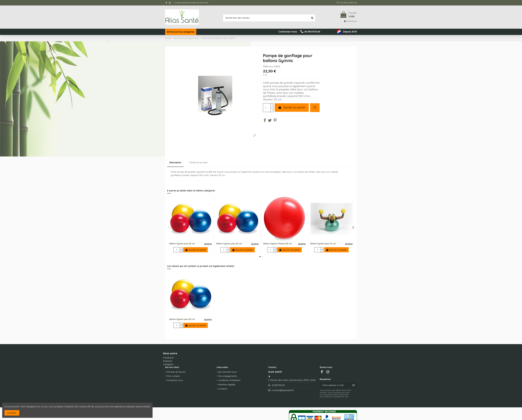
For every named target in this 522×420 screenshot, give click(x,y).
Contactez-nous (175, 380)
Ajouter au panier (292, 107)
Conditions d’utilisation (229, 380)
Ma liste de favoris (176, 372)
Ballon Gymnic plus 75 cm (323, 244)
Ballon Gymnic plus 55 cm (229, 244)
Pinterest (168, 361)
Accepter (12, 413)
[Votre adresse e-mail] (335, 385)
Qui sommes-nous (227, 372)
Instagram (168, 364)
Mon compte (173, 376)
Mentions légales (227, 384)
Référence (268, 66)
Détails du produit (198, 162)
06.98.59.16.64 (278, 385)
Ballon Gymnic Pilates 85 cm (278, 244)
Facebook (168, 358)
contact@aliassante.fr (283, 390)
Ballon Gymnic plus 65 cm (182, 244)
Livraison (223, 389)
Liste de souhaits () (347, 3)
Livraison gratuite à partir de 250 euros (191, 3)
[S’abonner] (354, 385)
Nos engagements (228, 376)
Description (175, 162)
